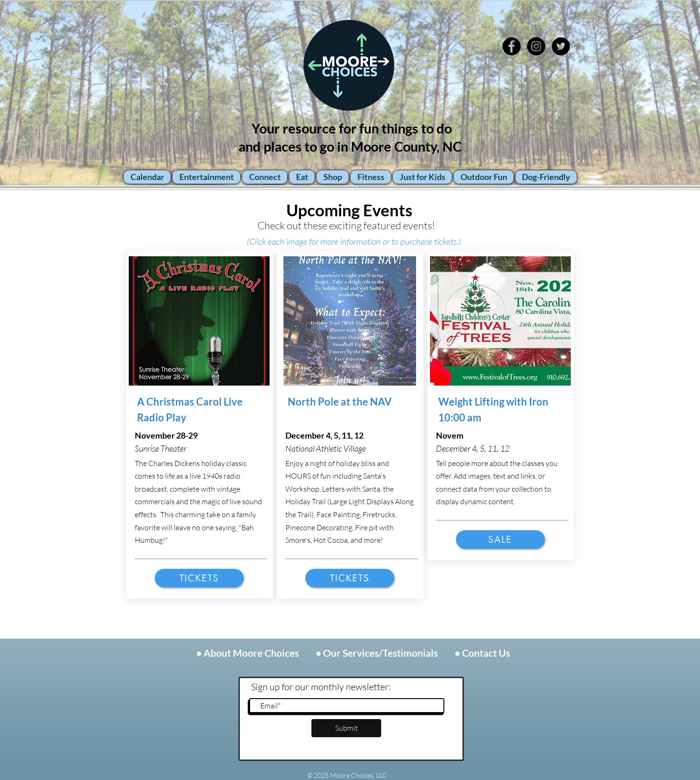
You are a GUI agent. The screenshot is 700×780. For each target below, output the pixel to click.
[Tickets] (199, 578)
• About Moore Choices (248, 653)
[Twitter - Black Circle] (561, 46)
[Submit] (346, 728)
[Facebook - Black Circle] (512, 46)
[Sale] (500, 540)
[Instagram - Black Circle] (536, 46)
